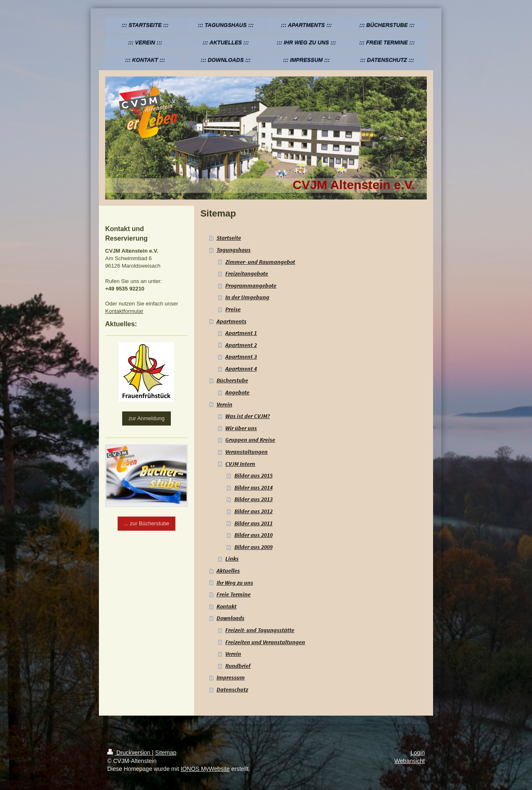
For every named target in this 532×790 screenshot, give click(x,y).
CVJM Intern (240, 464)
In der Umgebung (247, 297)
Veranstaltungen (246, 452)
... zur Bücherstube (147, 523)
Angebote (237, 392)
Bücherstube (232, 380)
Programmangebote (251, 285)
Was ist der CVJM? (248, 416)
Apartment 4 (241, 369)
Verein (224, 404)
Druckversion (129, 753)
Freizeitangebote (247, 273)
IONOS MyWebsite (205, 769)
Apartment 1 (241, 333)
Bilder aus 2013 (254, 499)
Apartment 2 (241, 345)
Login (418, 753)
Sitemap (166, 753)
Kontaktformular (124, 311)
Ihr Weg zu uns (235, 583)
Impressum (231, 677)
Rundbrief (238, 666)
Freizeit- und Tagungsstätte (260, 630)
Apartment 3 (241, 357)
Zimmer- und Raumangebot (260, 262)
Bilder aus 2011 (254, 523)
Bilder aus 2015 (254, 475)
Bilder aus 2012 (254, 511)
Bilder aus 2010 (254, 535)
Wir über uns (241, 428)
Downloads (230, 618)
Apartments (232, 321)
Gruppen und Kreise (250, 440)
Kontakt (227, 606)
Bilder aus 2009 (254, 547)
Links (232, 559)
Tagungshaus (234, 250)
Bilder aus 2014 (254, 487)
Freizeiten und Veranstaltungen (265, 642)
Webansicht (410, 761)
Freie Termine (234, 594)
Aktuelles (228, 571)
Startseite (229, 238)
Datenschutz (232, 689)
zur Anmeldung (147, 418)
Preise (233, 309)
